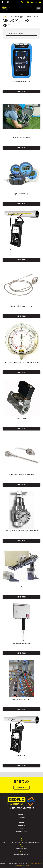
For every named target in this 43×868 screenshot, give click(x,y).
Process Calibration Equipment (22, 81)
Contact (21, 828)
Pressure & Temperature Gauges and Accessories (21, 362)
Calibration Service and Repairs (21, 699)
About (21, 823)
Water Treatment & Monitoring (21, 643)
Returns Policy (21, 831)
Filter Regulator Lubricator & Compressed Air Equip (21, 531)
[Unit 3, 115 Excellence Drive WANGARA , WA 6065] (21, 840)
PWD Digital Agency (36, 863)
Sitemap (26, 866)
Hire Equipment (21, 755)
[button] (40, 2)
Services (22, 817)
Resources (22, 825)
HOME (5, 17)
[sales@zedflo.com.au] (21, 852)
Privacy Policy (19, 866)
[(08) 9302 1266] (21, 846)
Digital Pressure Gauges (22, 194)
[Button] (3, 2)
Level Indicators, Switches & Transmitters (21, 475)
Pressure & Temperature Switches (22, 306)
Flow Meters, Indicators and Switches (22, 250)
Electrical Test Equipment (22, 138)
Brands (21, 820)
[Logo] (6, 8)
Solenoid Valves (22, 418)
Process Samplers (21, 587)
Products (22, 814)
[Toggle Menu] (39, 8)
